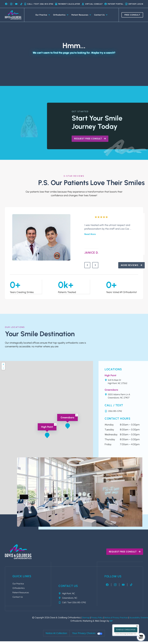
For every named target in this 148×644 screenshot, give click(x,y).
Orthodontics (61, 15)
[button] (68, 426)
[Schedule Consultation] (141, 637)
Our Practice (43, 15)
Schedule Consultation (126, 630)
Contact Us (101, 15)
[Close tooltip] (137, 626)
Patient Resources (81, 15)
